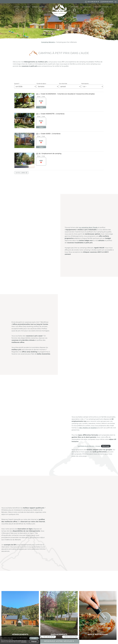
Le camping (26, 7)
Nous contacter (71, 637)
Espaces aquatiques (40, 7)
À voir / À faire (85, 7)
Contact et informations (102, 7)
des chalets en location (88, 428)
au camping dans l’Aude (88, 227)
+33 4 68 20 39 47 (47, 637)
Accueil (17, 7)
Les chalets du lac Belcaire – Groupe (89, 446)
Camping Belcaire (48, 42)
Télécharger (106, 446)
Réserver (74, 7)
